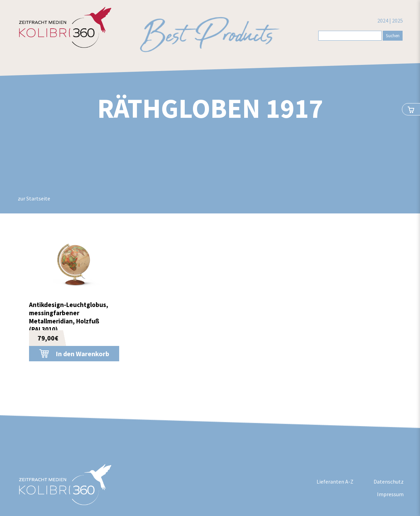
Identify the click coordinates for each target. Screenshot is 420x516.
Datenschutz (389, 482)
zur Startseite (34, 198)
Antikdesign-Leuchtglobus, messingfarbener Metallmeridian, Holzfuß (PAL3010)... (69, 317)
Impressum (390, 494)
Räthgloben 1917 (210, 108)
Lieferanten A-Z (335, 482)
